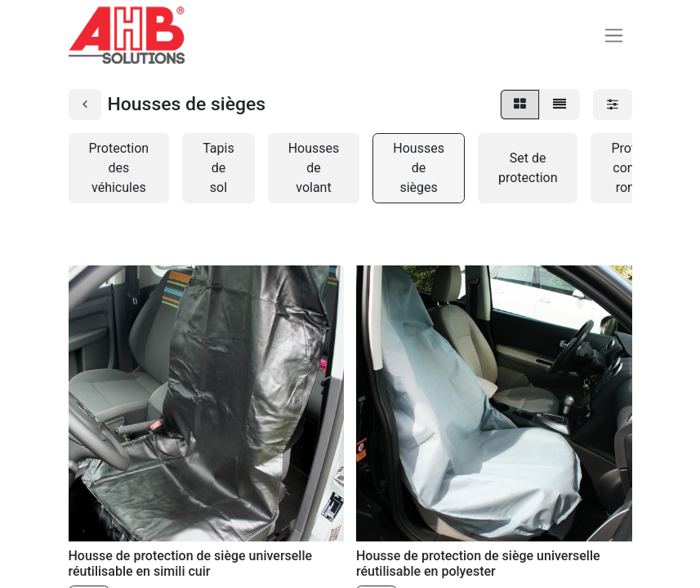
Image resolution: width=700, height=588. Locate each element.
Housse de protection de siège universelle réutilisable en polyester (478, 563)
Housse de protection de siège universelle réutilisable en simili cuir (191, 563)
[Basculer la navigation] (614, 36)
